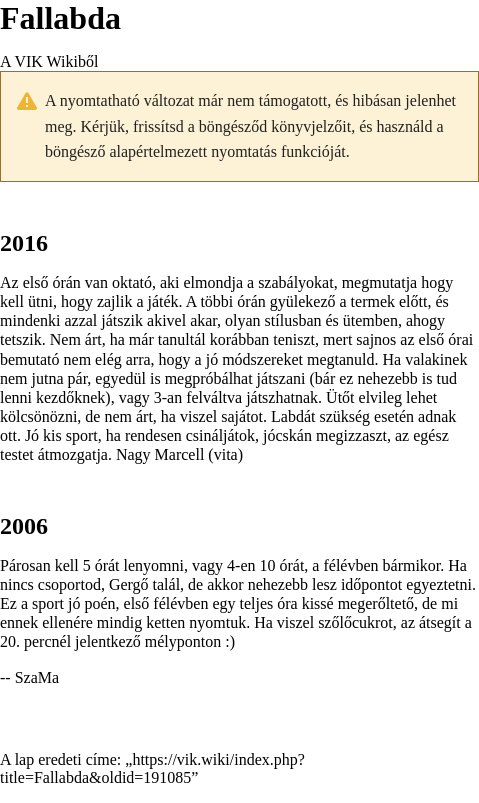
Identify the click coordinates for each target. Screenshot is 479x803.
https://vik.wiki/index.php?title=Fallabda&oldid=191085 (152, 768)
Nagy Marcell (160, 454)
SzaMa (37, 677)
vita (226, 454)
